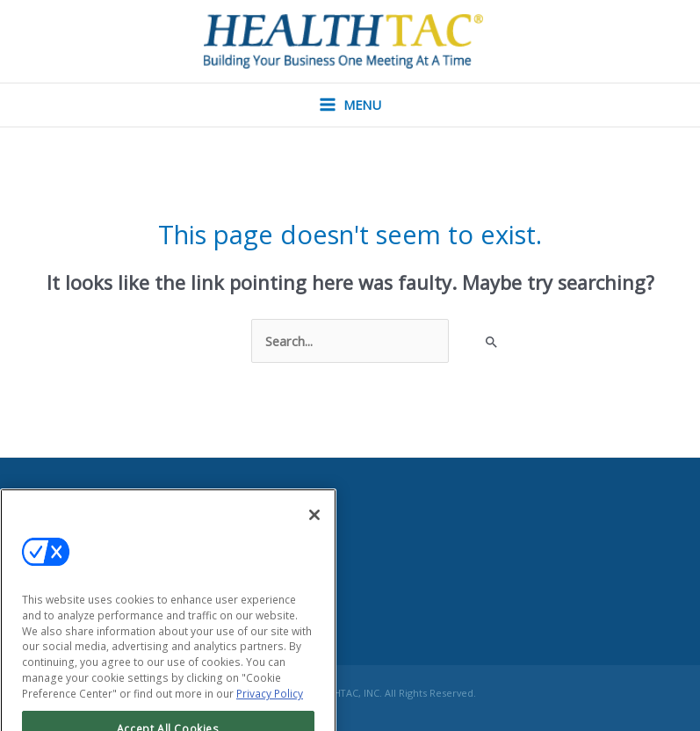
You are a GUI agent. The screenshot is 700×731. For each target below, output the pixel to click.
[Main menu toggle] (350, 105)
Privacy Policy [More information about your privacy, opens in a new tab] (270, 711)
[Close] (314, 532)
